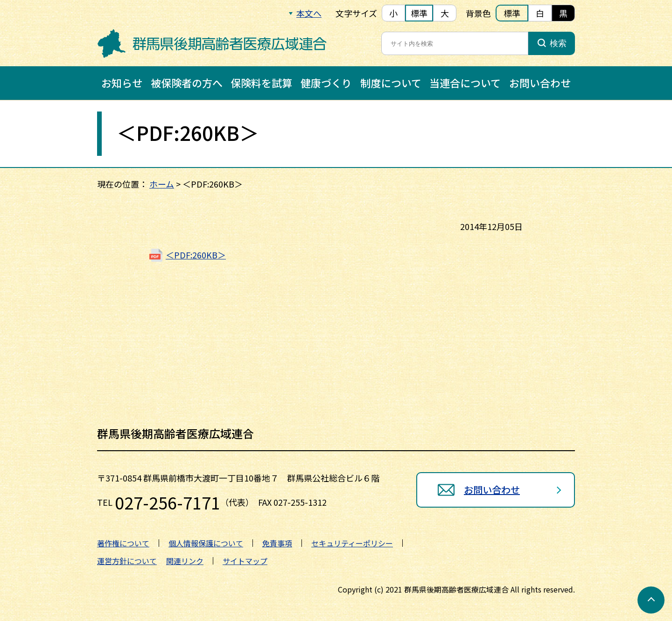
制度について (391, 83)
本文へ (309, 13)
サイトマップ (245, 561)
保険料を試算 (261, 83)
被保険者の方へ (187, 83)
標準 (419, 13)
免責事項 (277, 543)
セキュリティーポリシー (352, 543)
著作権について (123, 543)
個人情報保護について (206, 543)
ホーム (162, 184)
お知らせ (122, 83)
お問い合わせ (540, 83)
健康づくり (326, 83)
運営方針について (127, 561)
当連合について (465, 83)
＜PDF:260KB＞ (196, 255)
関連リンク (185, 561)
